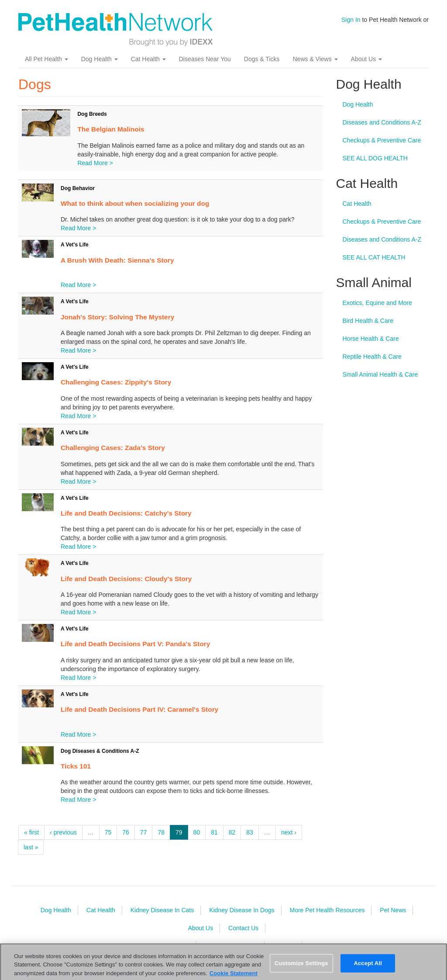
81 (214, 832)
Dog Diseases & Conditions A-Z (100, 751)
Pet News (393, 910)
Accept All (368, 966)
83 (250, 832)
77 (144, 832)
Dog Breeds (92, 114)
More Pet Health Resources (327, 910)
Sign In (351, 20)
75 (108, 832)
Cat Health (148, 59)
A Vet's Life (75, 245)
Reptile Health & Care (372, 357)
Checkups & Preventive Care (382, 140)
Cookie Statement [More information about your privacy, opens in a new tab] (234, 976)
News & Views (315, 59)
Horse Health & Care (371, 339)
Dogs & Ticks (262, 59)
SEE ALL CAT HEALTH (374, 257)
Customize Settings (301, 966)
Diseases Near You (205, 59)
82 (232, 832)
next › (289, 832)
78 (161, 832)
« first (31, 832)
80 (197, 832)
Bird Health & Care (368, 321)
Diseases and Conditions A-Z (382, 122)
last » (31, 847)
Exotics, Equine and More (378, 303)
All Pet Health (46, 59)
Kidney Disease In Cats (162, 910)
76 (126, 832)
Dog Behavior (78, 188)
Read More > (95, 163)
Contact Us (243, 928)
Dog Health (100, 59)
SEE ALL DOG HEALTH (375, 158)
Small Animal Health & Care (380, 374)
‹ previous (63, 832)
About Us (366, 59)
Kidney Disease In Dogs (242, 910)
